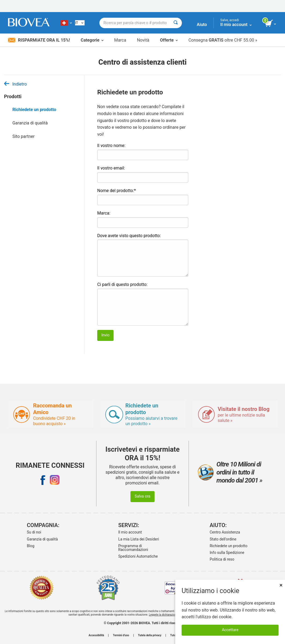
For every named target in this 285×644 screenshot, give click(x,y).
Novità (143, 40)
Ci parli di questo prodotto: (122, 284)
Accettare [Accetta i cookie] (230, 630)
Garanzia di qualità (30, 123)
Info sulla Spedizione (227, 553)
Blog (31, 546)
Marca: (104, 213)
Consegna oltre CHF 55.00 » (223, 40)
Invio (105, 335)
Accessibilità (96, 635)
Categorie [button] (92, 40)
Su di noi (34, 532)
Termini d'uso (121, 635)
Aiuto (202, 25)
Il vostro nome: (111, 146)
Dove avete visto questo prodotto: (129, 236)
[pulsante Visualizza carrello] (271, 24)
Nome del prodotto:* (117, 191)
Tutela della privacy (150, 635)
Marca (120, 40)
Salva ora (143, 496)
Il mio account (130, 532)
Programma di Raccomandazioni (133, 548)
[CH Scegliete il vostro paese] (66, 23)
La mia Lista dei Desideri (139, 539)
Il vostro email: (111, 168)
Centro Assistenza (225, 532)
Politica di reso (222, 559)
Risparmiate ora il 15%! (39, 40)
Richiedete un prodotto (34, 110)
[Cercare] (176, 23)
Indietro (15, 84)
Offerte (169, 40)
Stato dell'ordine (223, 539)
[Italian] (80, 23)
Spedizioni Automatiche (138, 556)
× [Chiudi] (281, 585)
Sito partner (23, 136)
